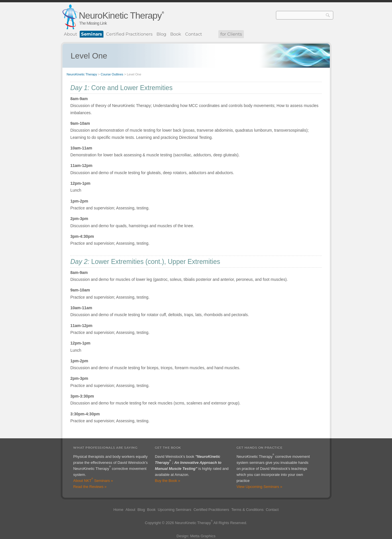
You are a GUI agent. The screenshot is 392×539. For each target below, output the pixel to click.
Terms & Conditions (247, 510)
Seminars (92, 34)
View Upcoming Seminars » (259, 487)
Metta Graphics (203, 536)
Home (118, 510)
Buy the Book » (167, 481)
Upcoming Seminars (175, 510)
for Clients (231, 34)
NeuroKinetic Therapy (120, 15)
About (70, 34)
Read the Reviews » (90, 487)
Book (176, 34)
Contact (194, 34)
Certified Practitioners (129, 34)
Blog (161, 34)
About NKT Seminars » (93, 481)
